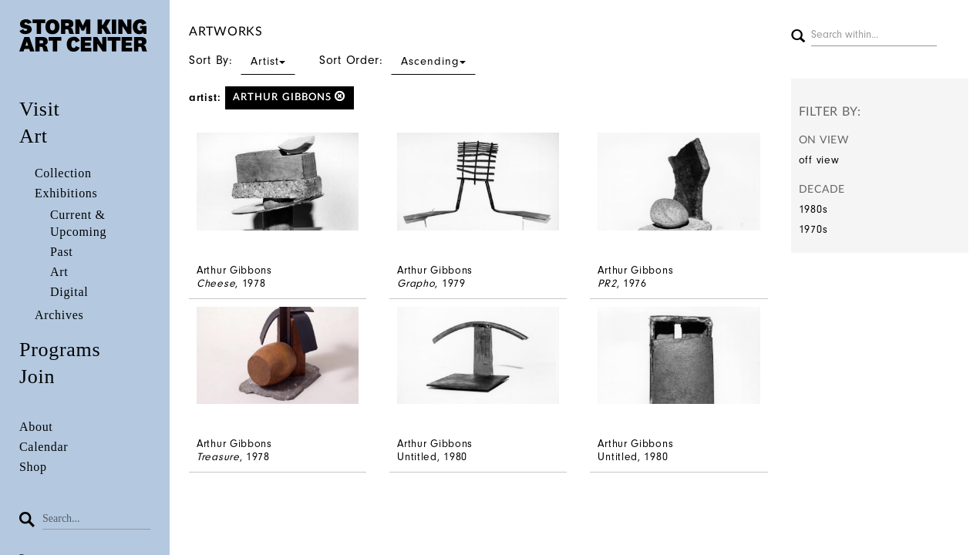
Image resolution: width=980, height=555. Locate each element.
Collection (63, 173)
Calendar (44, 447)
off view (819, 160)
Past (61, 252)
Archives (59, 315)
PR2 (607, 283)
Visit (40, 109)
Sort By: (242, 60)
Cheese (216, 283)
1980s (813, 209)
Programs (60, 350)
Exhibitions (66, 193)
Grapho (416, 283)
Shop (33, 467)
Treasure (218, 457)
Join (37, 377)
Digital (69, 292)
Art (34, 136)
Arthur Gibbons (290, 97)
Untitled (417, 457)
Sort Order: (397, 60)
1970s (813, 229)
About (36, 427)
